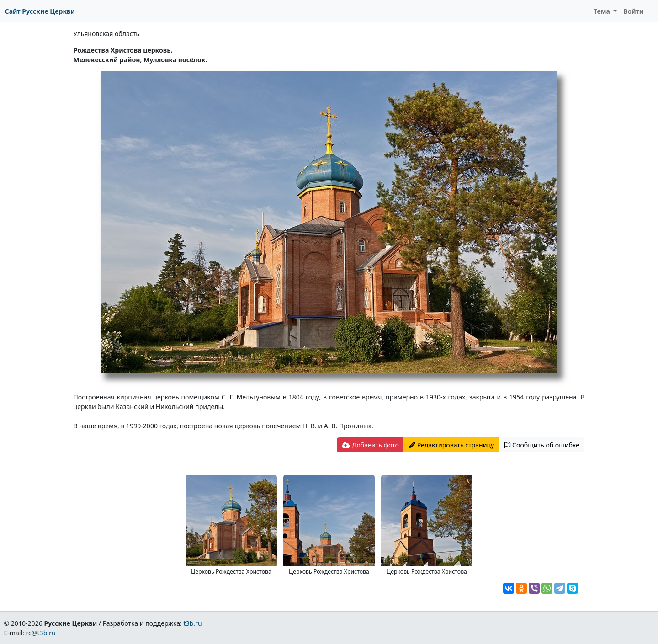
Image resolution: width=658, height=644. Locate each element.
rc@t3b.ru (41, 633)
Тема (603, 11)
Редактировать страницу (451, 445)
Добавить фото (370, 445)
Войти (633, 11)
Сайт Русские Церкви (40, 11)
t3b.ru (193, 623)
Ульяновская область (106, 34)
